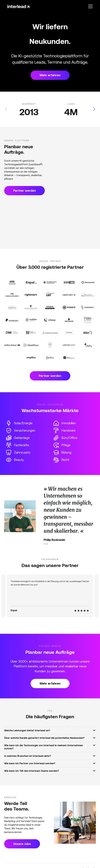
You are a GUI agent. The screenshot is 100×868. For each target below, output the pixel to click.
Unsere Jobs (22, 844)
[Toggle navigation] (90, 6)
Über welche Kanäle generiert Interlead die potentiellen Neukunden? (50, 738)
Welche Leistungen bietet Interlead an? (50, 730)
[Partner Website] (12, 282)
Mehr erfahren (50, 75)
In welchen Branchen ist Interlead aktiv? (50, 756)
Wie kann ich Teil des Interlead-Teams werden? (50, 771)
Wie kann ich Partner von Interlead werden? (50, 763)
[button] (94, 109)
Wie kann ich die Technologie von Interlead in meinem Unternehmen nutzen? (50, 747)
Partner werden (24, 191)
